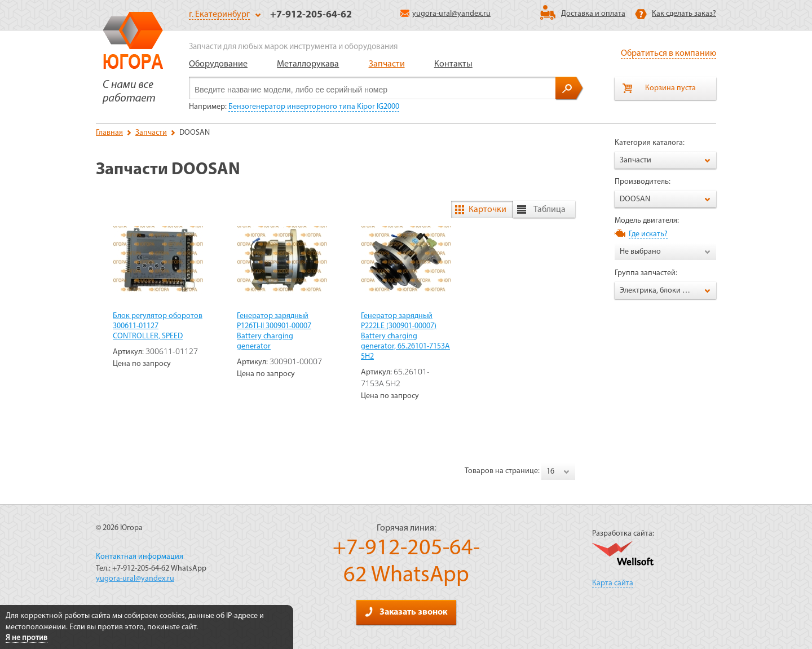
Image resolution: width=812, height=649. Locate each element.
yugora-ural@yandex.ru (445, 14)
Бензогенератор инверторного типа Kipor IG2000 (314, 107)
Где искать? (648, 234)
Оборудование (218, 64)
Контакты (453, 64)
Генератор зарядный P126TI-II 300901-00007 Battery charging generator (274, 331)
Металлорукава (308, 64)
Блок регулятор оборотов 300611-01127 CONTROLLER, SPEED (158, 326)
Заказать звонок (406, 612)
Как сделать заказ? (684, 14)
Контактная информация (140, 557)
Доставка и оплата (593, 14)
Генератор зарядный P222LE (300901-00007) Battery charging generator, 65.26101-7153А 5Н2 (405, 336)
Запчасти (387, 64)
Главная (109, 133)
